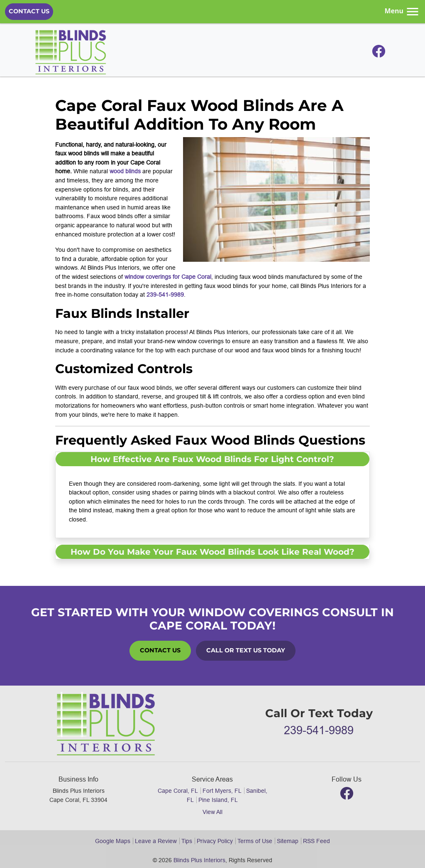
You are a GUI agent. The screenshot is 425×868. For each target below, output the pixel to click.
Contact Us (29, 11)
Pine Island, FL (218, 800)
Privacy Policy (215, 841)
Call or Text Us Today (246, 650)
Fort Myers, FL (222, 791)
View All (212, 812)
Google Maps (113, 841)
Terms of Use (255, 841)
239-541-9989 (165, 295)
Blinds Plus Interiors (199, 860)
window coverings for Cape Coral (168, 277)
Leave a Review (156, 841)
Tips (187, 841)
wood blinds (125, 171)
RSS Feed (316, 841)
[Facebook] (379, 54)
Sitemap (288, 841)
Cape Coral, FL (178, 791)
